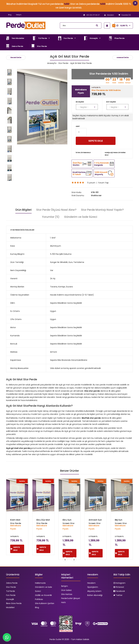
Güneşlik (10, 599)
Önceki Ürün (16, 57)
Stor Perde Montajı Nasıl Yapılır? (102, 210)
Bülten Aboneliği (95, 595)
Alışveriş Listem (94, 591)
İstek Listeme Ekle (83, 153)
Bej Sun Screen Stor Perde (121, 523)
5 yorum (91, 183)
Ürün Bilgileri (23, 210)
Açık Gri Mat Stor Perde (81, 63)
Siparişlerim (93, 587)
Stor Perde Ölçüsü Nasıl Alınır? (56, 210)
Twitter (118, 595)
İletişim (19, 15)
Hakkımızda (40, 583)
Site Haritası (67, 594)
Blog (10, 15)
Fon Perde (11, 595)
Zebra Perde (12, 583)
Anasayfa (52, 63)
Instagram (119, 583)
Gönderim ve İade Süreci (81, 217)
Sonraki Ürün (123, 57)
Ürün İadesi (66, 590)
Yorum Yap (103, 183)
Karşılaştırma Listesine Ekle (115, 154)
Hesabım (91, 583)
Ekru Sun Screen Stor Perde (69, 523)
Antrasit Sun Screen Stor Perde (95, 523)
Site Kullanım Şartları (45, 603)
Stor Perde (63, 63)
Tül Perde (11, 591)
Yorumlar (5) (51, 217)
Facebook (119, 591)
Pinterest (119, 587)
